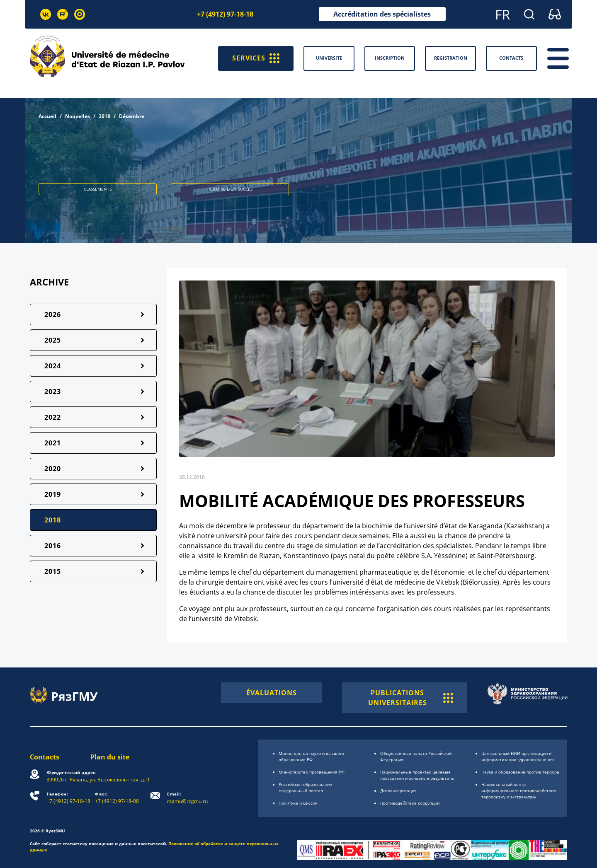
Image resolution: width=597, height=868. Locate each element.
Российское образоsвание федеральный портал (305, 787)
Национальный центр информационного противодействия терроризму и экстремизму (519, 791)
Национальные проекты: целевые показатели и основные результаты (417, 775)
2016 (53, 546)
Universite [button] (329, 58)
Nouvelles (78, 116)
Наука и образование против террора (520, 772)
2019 (53, 494)
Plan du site (110, 757)
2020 (53, 469)
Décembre (132, 116)
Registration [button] (451, 58)
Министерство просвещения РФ (312, 772)
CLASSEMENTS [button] (98, 189)
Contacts (45, 757)
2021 (53, 443)
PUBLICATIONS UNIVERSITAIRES (411, 698)
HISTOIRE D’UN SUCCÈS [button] (230, 189)
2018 (104, 116)
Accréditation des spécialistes (382, 14)
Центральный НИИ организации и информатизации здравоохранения (518, 756)
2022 (53, 417)
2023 (53, 392)
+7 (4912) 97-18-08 (117, 798)
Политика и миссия (298, 803)
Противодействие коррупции (410, 803)
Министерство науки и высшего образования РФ (311, 756)
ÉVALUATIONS (272, 693)
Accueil (47, 116)
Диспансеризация (398, 791)
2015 (53, 571)
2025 (53, 340)
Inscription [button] (390, 58)
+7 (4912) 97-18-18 (225, 14)
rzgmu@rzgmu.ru (187, 798)
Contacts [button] (511, 58)
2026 (53, 314)
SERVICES (256, 58)
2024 (53, 366)
